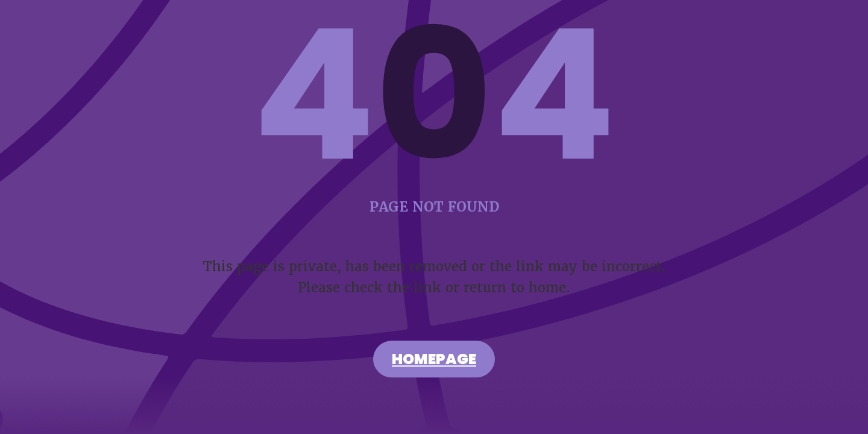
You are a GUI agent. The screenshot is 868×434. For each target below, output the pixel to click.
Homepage (434, 361)
